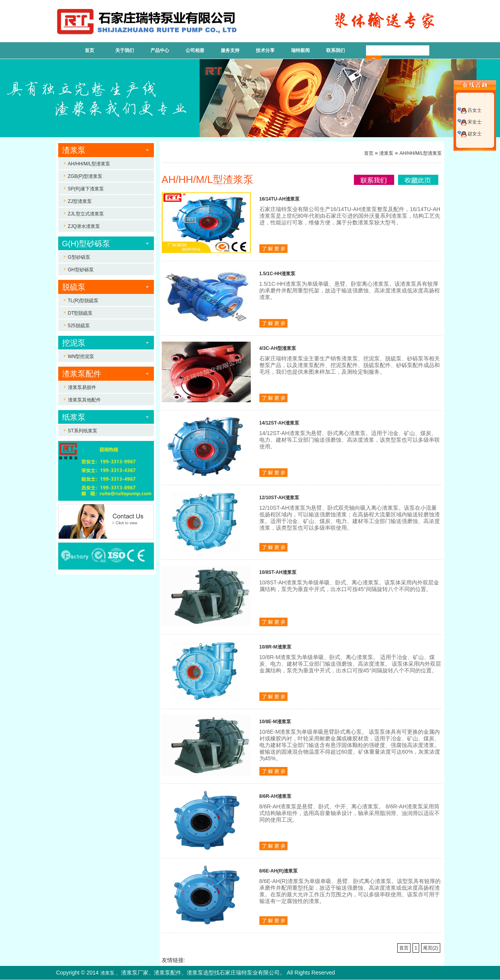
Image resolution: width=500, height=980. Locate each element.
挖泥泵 (74, 343)
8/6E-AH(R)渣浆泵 (279, 871)
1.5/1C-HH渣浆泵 (278, 274)
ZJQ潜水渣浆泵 (84, 226)
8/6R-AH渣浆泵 (276, 796)
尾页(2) (431, 948)
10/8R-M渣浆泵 (275, 647)
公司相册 (195, 50)
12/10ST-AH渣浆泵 (279, 498)
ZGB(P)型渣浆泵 (85, 176)
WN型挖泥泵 (81, 357)
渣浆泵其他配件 (84, 400)
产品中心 (160, 50)
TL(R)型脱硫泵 (83, 301)
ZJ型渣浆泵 (80, 201)
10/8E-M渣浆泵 (275, 722)
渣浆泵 (74, 150)
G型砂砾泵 (79, 257)
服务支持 (230, 50)
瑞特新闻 (300, 50)
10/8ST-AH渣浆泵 (278, 572)
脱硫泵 (74, 287)
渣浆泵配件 (82, 374)
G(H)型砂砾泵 (86, 244)
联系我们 (336, 50)
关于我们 (125, 50)
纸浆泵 (74, 417)
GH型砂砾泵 (81, 270)
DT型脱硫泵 (80, 313)
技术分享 (265, 50)
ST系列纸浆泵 (83, 431)
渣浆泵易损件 (82, 387)
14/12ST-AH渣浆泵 (279, 423)
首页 (89, 50)
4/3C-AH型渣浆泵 (278, 348)
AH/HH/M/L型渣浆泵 (89, 164)
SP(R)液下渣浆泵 (86, 189)
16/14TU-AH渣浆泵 (279, 199)
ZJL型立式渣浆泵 (86, 214)
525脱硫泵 (79, 326)
